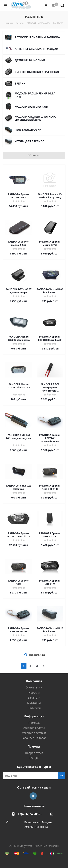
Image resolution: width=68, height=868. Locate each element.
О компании (34, 687)
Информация (34, 716)
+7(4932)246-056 (29, 814)
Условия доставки (34, 733)
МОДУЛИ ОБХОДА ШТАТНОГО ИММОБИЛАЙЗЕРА (36, 118)
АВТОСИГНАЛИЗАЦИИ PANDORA (37, 37)
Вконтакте (33, 796)
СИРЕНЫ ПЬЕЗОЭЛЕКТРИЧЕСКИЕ (37, 72)
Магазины (34, 703)
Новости (34, 692)
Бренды (34, 758)
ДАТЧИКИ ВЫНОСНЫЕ (30, 60)
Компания (34, 681)
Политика (34, 708)
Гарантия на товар (34, 738)
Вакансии (34, 698)
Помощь (34, 723)
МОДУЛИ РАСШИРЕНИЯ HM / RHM (35, 95)
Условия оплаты (34, 728)
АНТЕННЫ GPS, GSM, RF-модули (36, 49)
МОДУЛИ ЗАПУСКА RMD (31, 107)
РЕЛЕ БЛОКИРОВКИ (28, 130)
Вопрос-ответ (34, 753)
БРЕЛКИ (20, 83)
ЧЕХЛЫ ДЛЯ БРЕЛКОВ (30, 141)
